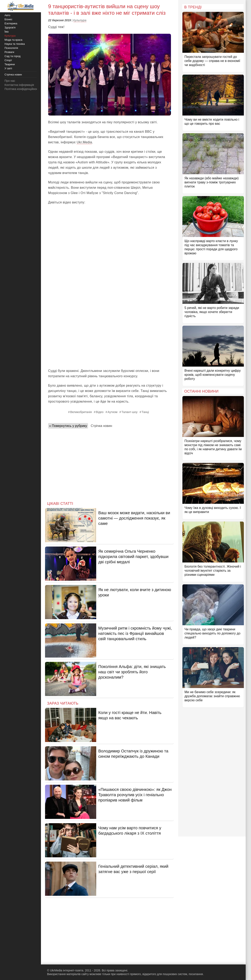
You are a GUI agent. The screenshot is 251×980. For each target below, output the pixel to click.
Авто (7, 15)
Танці (145, 412)
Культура (80, 20)
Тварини (10, 64)
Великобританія (81, 412)
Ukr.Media (84, 142)
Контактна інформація (19, 85)
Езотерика (11, 23)
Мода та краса (13, 40)
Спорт (8, 60)
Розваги (9, 52)
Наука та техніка (15, 44)
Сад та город (12, 56)
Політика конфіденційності (22, 89)
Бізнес (8, 19)
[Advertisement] (110, 336)
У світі (8, 68)
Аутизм (113, 412)
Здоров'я (10, 28)
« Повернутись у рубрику (68, 426)
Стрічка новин (101, 426)
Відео (100, 412)
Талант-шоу (129, 412)
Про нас (10, 81)
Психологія (11, 48)
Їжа (7, 32)
